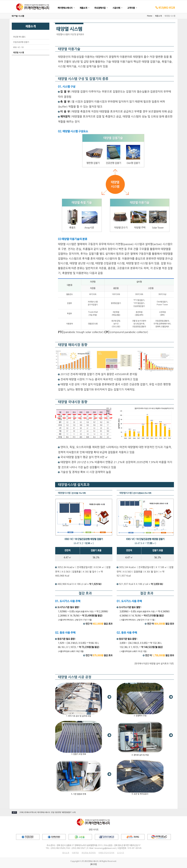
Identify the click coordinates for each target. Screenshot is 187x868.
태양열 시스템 (19, 53)
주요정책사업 (100, 8)
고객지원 (131, 8)
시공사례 (116, 8)
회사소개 (66, 853)
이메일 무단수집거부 (106, 853)
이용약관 (75, 853)
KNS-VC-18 (18, 48)
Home (150, 16)
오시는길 (121, 853)
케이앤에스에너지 (65, 8)
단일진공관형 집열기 (21, 42)
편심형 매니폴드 (19, 37)
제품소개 (83, 8)
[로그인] (94, 864)
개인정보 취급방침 (89, 853)
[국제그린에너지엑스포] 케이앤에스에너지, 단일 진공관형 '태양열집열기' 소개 (47, 812)
